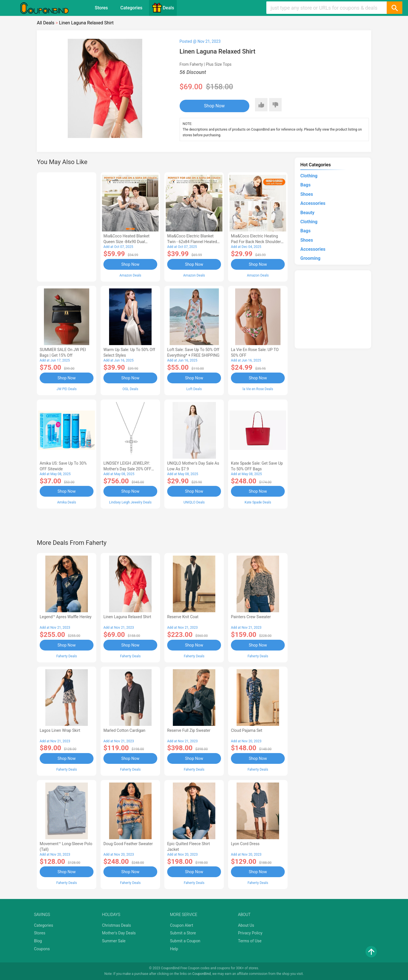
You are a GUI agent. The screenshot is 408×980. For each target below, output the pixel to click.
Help (174, 949)
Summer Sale (114, 941)
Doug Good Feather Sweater (128, 844)
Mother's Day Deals (119, 933)
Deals (163, 8)
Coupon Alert (182, 925)
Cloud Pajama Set (247, 730)
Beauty (307, 213)
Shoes (307, 194)
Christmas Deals (116, 925)
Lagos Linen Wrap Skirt (60, 730)
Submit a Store (183, 933)
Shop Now (214, 106)
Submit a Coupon (185, 941)
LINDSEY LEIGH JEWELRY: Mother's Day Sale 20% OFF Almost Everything (127, 469)
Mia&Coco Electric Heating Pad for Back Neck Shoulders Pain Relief (257, 242)
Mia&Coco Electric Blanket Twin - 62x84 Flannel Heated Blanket (192, 242)
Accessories (313, 203)
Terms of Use (250, 941)
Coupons (42, 949)
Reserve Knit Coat (183, 617)
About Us (246, 925)
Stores (101, 8)
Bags (305, 185)
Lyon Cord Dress (245, 844)
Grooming (310, 258)
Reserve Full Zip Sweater (189, 730)
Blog (38, 941)
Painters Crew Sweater (251, 617)
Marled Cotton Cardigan (124, 730)
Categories (131, 8)
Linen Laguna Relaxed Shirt (127, 617)
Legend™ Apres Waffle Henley (66, 617)
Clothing (309, 176)
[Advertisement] (67, 226)
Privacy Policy (250, 933)
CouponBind (202, 974)
